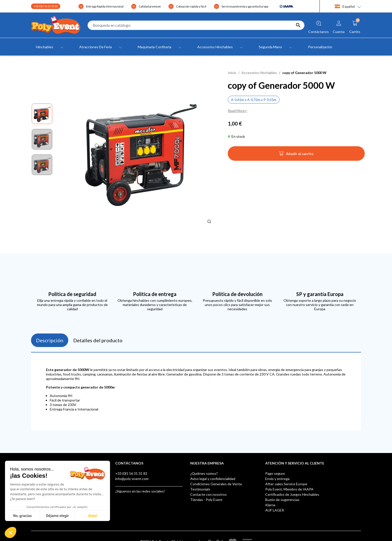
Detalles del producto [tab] (98, 340)
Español (345, 6)
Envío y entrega (277, 479)
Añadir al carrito (296, 155)
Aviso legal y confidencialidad (213, 479)
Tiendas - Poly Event (206, 500)
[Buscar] (196, 25)
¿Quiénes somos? (204, 473)
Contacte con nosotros (208, 494)
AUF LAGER (275, 510)
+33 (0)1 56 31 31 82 (46, 6)
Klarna (270, 505)
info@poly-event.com (132, 479)
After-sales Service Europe (286, 484)
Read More (236, 111)
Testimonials (200, 489)
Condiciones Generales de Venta (216, 484)
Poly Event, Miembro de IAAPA (289, 489)
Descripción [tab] (50, 340)
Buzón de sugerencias (282, 500)
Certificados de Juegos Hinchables (292, 494)
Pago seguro (275, 473)
